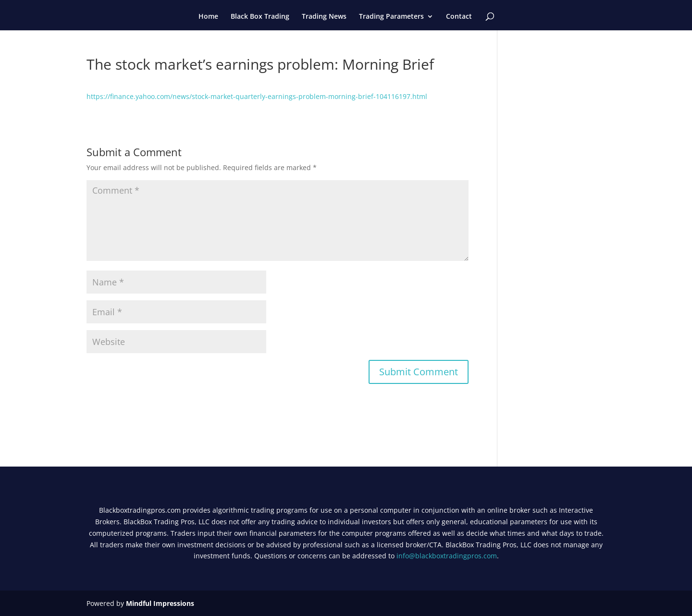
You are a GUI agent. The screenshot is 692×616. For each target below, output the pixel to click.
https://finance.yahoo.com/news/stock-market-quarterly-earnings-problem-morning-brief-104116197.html (257, 96)
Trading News (324, 17)
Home (208, 17)
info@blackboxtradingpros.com (447, 556)
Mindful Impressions (160, 603)
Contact (459, 17)
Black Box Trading (260, 17)
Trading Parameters (391, 17)
